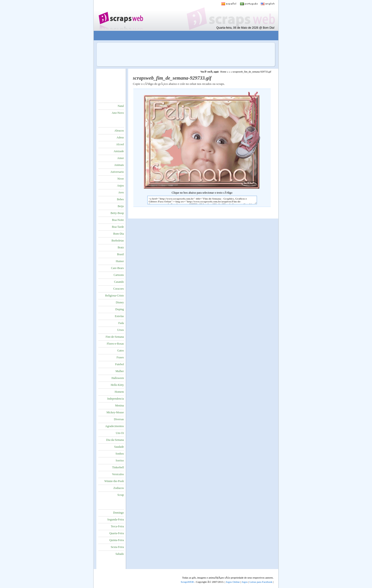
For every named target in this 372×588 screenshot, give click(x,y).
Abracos (119, 131)
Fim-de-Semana (115, 337)
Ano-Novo (118, 113)
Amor (121, 158)
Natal (121, 106)
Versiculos (118, 474)
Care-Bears (117, 268)
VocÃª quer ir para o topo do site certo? (363, 577)
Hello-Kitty (117, 385)
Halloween (118, 378)
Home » (224, 72)
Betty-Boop (117, 213)
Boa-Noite (118, 220)
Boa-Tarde (118, 227)
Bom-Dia (119, 234)
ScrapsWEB (187, 582)
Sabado (120, 554)
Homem (119, 392)
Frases (120, 357)
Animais (119, 165)
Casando (119, 282)
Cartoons (119, 275)
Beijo (121, 206)
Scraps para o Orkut (121, 15)
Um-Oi (120, 433)
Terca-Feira (117, 526)
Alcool (120, 144)
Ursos (121, 330)
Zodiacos (119, 488)
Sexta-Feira (117, 547)
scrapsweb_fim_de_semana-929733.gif (252, 72)
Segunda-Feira (116, 520)
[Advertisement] (183, 36)
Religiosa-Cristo (114, 296)
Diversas (119, 419)
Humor (120, 261)
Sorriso (120, 460)
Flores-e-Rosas (115, 344)
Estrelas (119, 316)
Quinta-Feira (117, 540)
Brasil (120, 254)
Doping (120, 309)
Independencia (116, 399)
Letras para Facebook (261, 582)
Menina (119, 406)
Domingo (119, 513)
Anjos (120, 186)
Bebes (120, 199)
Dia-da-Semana (115, 440)
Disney (120, 302)
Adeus (120, 137)
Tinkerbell (118, 467)
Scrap (121, 495)
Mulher (120, 371)
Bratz (121, 247)
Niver (121, 179)
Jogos (245, 582)
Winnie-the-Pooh (114, 481)
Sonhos (120, 454)
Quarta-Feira (117, 533)
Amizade (119, 151)
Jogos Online (233, 582)
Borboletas (118, 241)
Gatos (121, 351)
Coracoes (119, 289)
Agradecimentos (114, 426)
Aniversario (117, 172)
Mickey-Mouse (115, 412)
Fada (121, 323)
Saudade (119, 447)
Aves (121, 192)
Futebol (119, 364)
